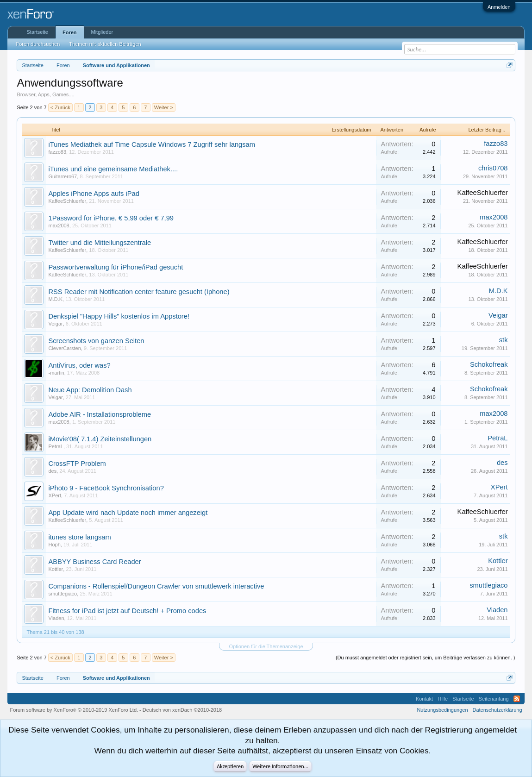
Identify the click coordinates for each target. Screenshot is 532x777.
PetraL (56, 446)
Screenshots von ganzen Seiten (96, 341)
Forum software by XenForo (74, 710)
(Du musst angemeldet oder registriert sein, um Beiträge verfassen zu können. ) (426, 658)
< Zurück (60, 107)
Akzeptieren (230, 766)
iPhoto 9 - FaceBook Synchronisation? (106, 488)
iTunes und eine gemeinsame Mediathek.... (113, 169)
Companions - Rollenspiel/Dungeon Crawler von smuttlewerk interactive (156, 586)
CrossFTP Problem (77, 464)
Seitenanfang (494, 699)
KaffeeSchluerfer (67, 201)
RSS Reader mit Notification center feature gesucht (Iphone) (139, 292)
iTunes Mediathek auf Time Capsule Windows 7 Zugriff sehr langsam (151, 144)
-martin (56, 373)
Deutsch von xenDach (182, 710)
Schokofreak (489, 364)
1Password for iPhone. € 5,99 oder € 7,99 (111, 218)
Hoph (54, 545)
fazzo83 (57, 152)
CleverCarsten (64, 348)
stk (504, 340)
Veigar (55, 324)
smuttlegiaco (63, 594)
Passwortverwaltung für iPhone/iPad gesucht (116, 267)
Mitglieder (102, 32)
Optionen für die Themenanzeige (266, 646)
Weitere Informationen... (280, 766)
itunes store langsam (79, 537)
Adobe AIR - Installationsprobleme (100, 414)
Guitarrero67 (63, 176)
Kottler (56, 569)
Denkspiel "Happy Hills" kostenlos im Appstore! (119, 316)
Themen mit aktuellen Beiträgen (105, 44)
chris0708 (493, 168)
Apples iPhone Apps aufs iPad (94, 194)
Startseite (37, 32)
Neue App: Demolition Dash (90, 390)
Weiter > (164, 107)
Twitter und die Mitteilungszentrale (100, 243)
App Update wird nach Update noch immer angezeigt (128, 513)
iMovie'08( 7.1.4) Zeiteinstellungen (100, 439)
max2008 (59, 226)
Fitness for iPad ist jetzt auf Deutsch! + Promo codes (127, 611)
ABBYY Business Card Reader (94, 562)
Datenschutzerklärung (498, 710)
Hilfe (443, 699)
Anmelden (499, 7)
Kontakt (424, 699)
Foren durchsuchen (38, 44)
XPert (55, 495)
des (52, 471)
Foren (70, 32)
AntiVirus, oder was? (79, 365)
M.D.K (55, 299)
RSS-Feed (517, 699)
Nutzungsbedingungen (442, 710)
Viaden (56, 618)
